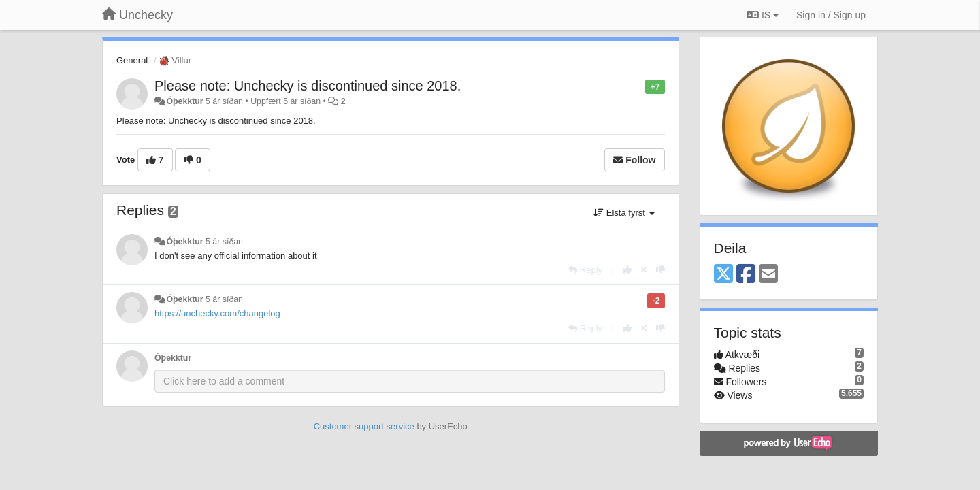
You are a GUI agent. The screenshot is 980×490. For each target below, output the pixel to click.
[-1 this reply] (660, 270)
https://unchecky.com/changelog (217, 313)
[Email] (768, 275)
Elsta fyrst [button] (624, 213)
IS (763, 15)
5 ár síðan (224, 242)
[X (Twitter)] (723, 275)
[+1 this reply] (627, 270)
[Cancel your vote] (644, 270)
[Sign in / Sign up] (831, 15)
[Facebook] (746, 275)
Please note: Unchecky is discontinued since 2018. (308, 86)
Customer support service (364, 426)
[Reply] (585, 270)
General (132, 60)
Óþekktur (184, 101)
